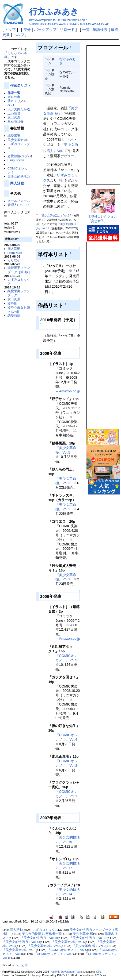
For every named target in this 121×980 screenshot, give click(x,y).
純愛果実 (14, 135)
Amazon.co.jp (69, 391)
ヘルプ (19, 35)
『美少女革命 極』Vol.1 (66, 577)
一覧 (86, 30)
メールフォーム (19, 201)
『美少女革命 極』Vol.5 (66, 450)
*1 (68, 150)
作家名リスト (21, 86)
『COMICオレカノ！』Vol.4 (66, 737)
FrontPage (15, 253)
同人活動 (17, 183)
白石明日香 (16, 121)
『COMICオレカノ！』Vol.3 (66, 763)
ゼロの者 (14, 97)
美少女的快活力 (19, 176)
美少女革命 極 (18, 140)
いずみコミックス (45, 930)
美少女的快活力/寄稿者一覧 (42, 934)
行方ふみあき (54, 12)
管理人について (19, 205)
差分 (27, 30)
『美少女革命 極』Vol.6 (68, 942)
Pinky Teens (16, 160)
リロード (67, 30)
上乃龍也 (14, 113)
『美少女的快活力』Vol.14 (68, 892)
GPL (99, 972)
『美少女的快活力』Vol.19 (68, 840)
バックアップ (45, 30)
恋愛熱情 (14, 156)
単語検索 (100, 30)
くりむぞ (14, 260)
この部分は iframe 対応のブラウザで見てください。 (103, 113)
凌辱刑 (12, 303)
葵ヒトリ (14, 101)
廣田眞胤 (14, 117)
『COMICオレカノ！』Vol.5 (66, 658)
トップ (10, 30)
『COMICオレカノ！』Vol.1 (66, 794)
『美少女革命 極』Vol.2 (66, 507)
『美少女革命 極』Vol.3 (66, 481)
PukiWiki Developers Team (66, 972)
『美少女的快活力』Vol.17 (55, 216)
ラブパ (26, 156)
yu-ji (38, 975)
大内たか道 (22, 109)
